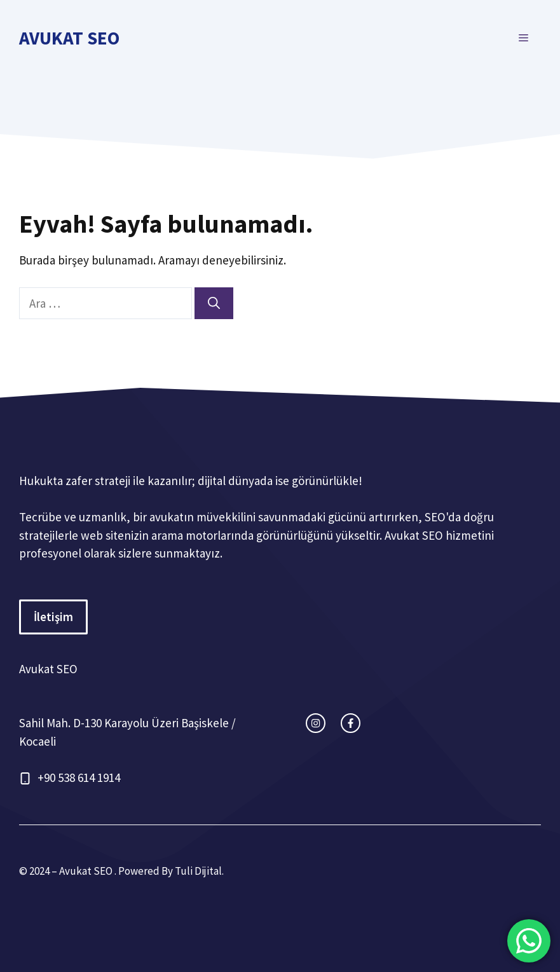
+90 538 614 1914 (79, 777)
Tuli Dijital (198, 871)
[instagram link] (316, 723)
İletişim (53, 617)
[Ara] (214, 304)
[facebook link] (351, 723)
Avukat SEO (69, 38)
